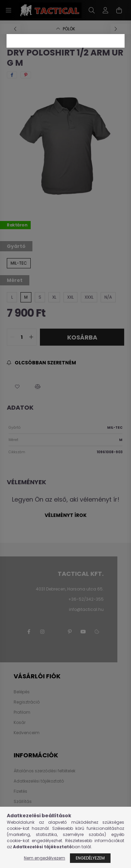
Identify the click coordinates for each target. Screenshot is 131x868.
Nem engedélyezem (45, 858)
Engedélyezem (90, 858)
